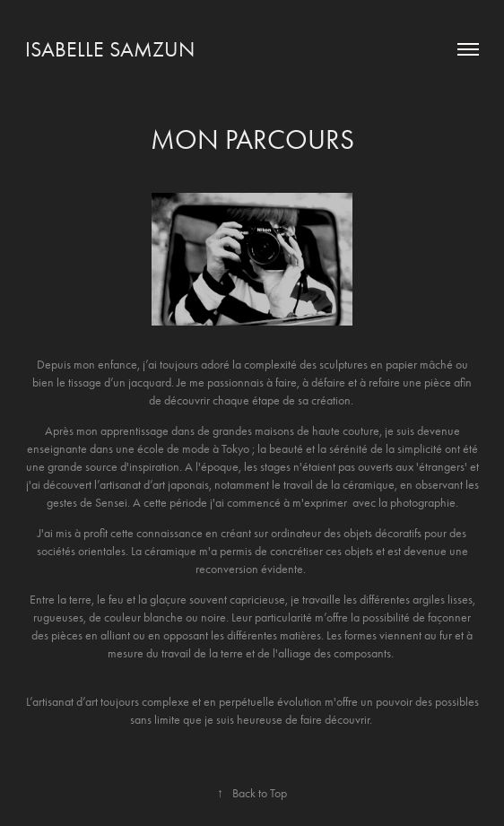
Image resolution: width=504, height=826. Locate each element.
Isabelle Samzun (110, 49)
